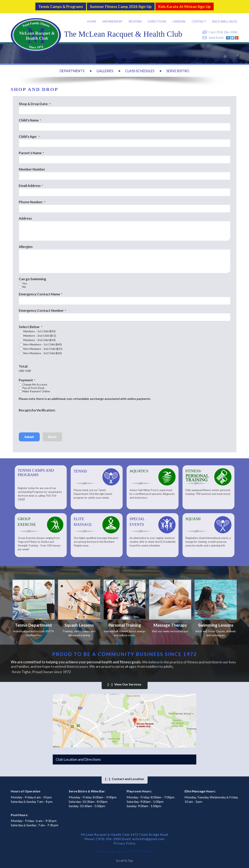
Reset (52, 435)
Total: (23, 365)
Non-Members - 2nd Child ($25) (43, 347)
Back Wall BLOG (225, 20)
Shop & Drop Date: (34, 102)
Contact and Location (125, 778)
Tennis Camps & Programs (57, 6)
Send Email (216, 36)
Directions (158, 20)
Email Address (30, 184)
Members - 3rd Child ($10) (39, 339)
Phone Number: (31, 201)
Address (25, 217)
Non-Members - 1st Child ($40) (43, 343)
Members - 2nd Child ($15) (40, 334)
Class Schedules (140, 70)
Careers (179, 20)
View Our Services (124, 684)
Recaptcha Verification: (37, 409)
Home (93, 20)
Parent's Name (30, 151)
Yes (25, 282)
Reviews (136, 20)
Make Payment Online (36, 390)
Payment (26, 379)
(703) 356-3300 (226, 31)
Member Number (32, 168)
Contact (199, 20)
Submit (29, 435)
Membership (113, 20)
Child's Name (29, 119)
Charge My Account (35, 383)
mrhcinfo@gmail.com (148, 838)
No (24, 285)
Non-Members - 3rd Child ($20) (43, 352)
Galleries (105, 70)
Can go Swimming (32, 278)
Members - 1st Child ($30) (39, 330)
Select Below (29, 325)
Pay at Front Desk (33, 386)
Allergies (26, 245)
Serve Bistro (178, 70)
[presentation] (49, 419)
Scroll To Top (124, 860)
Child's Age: (28, 135)
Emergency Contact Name (39, 293)
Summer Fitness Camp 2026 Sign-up (120, 6)
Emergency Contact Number (41, 309)
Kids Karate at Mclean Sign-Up (188, 6)
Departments (72, 70)
